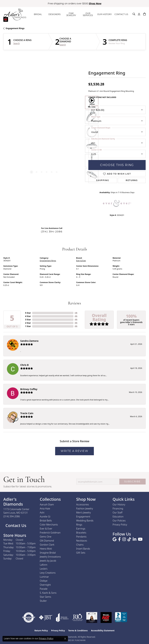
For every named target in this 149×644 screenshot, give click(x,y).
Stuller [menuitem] (43, 601)
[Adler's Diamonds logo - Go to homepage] (15, 14)
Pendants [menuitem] (81, 537)
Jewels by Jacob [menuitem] (48, 561)
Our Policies (119, 521)
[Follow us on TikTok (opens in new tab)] (129, 539)
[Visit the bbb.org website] (121, 618)
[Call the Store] (12, 516)
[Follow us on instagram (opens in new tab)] (124, 539)
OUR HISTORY (105, 14)
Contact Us (15, 525)
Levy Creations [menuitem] (48, 573)
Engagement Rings (15, 28)
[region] (44, 139)
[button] (134, 14)
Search (17, 43)
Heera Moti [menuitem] (46, 549)
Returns (132, 180)
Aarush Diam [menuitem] (47, 504)
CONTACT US (121, 14)
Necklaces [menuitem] (82, 541)
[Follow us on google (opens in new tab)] (115, 539)
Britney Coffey (29, 389)
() (76, 313)
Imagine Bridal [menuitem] (48, 553)
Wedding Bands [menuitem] (85, 521)
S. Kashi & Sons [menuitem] (48, 593)
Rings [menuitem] (79, 525)
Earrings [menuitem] (81, 529)
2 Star (28, 323)
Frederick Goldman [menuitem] (50, 533)
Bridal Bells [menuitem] (46, 521)
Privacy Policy (120, 525)
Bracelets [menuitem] (81, 533)
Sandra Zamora (29, 341)
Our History (119, 504)
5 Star (28, 313)
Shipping (103, 180)
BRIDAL (38, 14)
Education (118, 517)
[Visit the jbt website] (46, 618)
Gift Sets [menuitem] (81, 553)
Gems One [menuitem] (46, 537)
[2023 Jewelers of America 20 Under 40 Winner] (92, 618)
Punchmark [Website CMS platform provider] (80, 640)
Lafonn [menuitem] (43, 565)
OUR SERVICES (88, 14)
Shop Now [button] (95, 4)
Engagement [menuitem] (83, 517)
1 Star (28, 326)
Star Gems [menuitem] (45, 597)
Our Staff (117, 513)
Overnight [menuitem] (45, 585)
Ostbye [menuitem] (44, 581)
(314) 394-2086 (52, 232)
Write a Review (74, 451)
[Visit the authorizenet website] (29, 618)
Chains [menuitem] (80, 545)
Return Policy (41, 631)
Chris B (24, 365)
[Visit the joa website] (62, 618)
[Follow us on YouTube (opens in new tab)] (140, 539)
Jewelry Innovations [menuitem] (50, 557)
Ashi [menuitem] (42, 513)
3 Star (28, 320)
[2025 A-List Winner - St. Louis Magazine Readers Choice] (106, 618)
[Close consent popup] (65, 639)
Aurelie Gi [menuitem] (45, 517)
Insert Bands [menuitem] (83, 549)
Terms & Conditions (78, 631)
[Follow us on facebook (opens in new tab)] (119, 539)
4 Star (28, 316)
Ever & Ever (81, 261)
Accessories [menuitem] (83, 504)
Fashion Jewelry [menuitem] (85, 508)
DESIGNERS (54, 14)
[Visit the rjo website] (78, 618)
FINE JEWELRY (71, 14)
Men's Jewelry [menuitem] (84, 513)
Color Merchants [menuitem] (49, 525)
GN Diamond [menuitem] (47, 541)
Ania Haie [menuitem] (45, 508)
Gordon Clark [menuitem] (47, 545)
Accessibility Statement (103, 631)
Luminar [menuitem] (44, 577)
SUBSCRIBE (132, 481)
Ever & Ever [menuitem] (46, 529)
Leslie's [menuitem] (44, 569)
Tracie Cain (27, 413)
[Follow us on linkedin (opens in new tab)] (135, 539)
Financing (118, 508)
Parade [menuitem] (44, 589)
